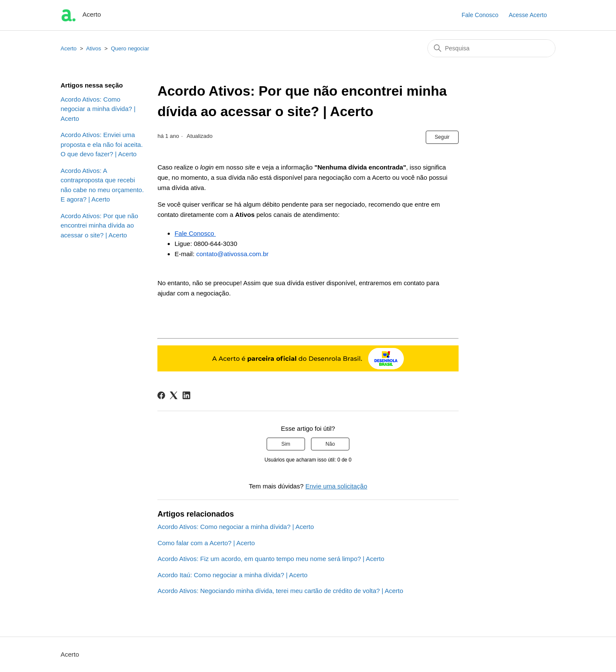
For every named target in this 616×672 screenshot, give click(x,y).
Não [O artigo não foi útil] (330, 444)
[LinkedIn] (186, 395)
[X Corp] (174, 395)
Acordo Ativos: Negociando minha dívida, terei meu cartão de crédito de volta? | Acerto (280, 591)
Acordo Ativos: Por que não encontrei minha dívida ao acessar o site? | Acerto (99, 225)
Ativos (94, 48)
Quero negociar (130, 48)
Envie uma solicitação (336, 486)
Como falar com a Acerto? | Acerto (206, 543)
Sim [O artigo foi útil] (286, 444)
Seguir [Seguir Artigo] (442, 137)
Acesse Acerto (528, 15)
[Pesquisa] (491, 48)
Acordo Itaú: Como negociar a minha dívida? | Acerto (232, 575)
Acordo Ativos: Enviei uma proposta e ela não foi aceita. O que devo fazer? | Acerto (102, 144)
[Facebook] (161, 395)
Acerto (69, 48)
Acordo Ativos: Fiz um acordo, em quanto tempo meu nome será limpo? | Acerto (271, 559)
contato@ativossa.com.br (232, 254)
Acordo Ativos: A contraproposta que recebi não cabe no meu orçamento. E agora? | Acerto (102, 185)
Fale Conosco (480, 15)
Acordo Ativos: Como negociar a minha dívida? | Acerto (98, 109)
